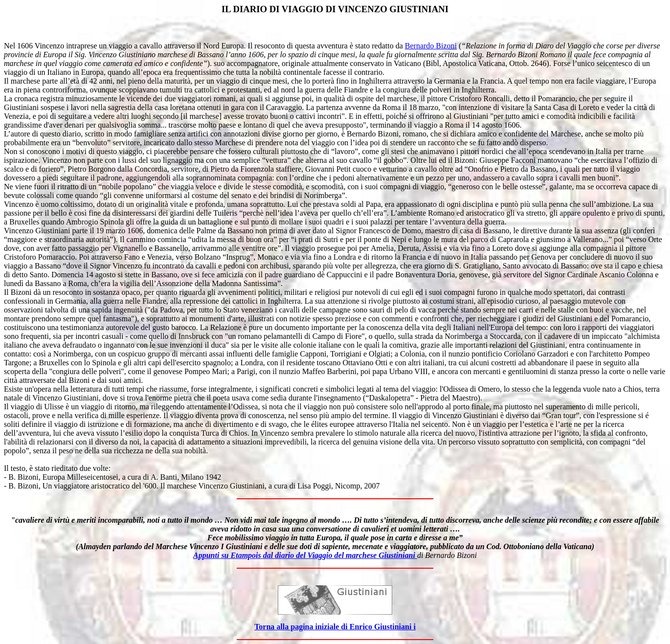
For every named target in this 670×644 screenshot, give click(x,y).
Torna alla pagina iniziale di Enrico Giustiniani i (335, 627)
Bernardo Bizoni (431, 46)
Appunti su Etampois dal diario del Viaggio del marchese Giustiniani (305, 555)
